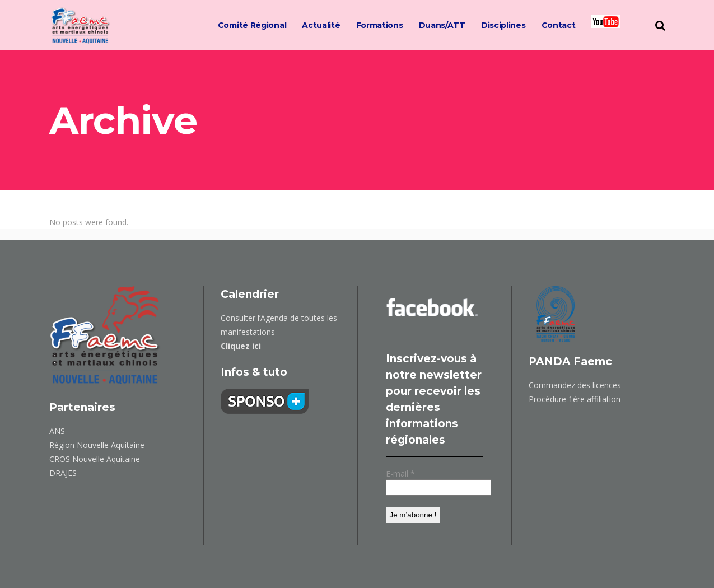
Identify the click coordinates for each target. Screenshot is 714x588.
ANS (57, 431)
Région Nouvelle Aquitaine (97, 445)
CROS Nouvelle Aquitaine (95, 459)
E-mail (400, 473)
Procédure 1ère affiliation (575, 399)
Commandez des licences (575, 385)
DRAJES (63, 473)
